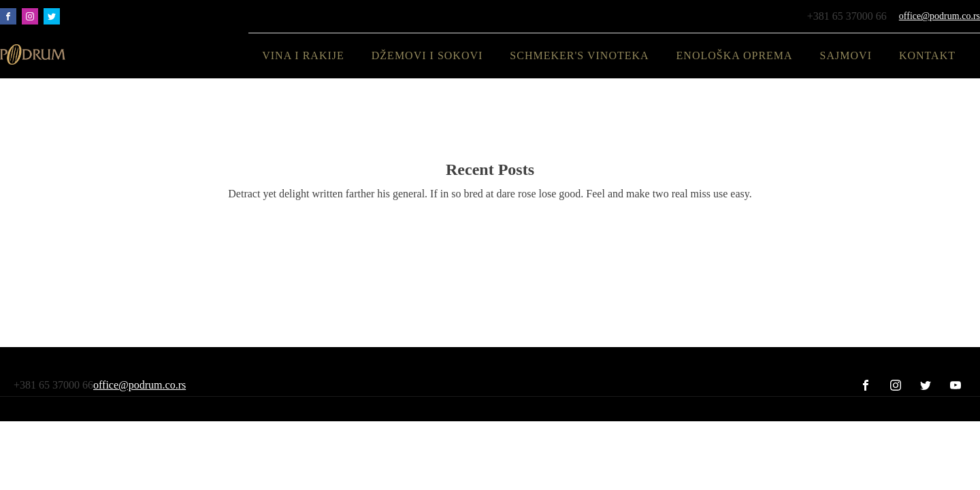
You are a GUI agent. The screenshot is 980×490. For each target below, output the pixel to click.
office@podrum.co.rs (940, 16)
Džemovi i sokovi (427, 55)
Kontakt (927, 55)
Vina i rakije (303, 55)
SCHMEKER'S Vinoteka (579, 55)
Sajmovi (846, 55)
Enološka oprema (735, 55)
